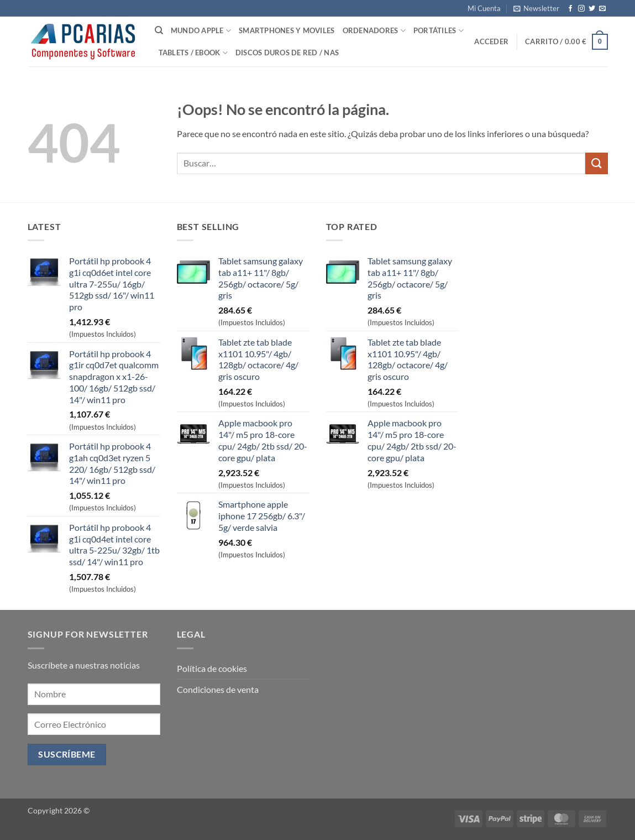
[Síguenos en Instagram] (581, 9)
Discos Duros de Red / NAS (287, 53)
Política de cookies (212, 668)
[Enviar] (596, 163)
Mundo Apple (201, 31)
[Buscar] (159, 30)
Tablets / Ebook (193, 53)
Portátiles (439, 31)
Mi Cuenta (484, 8)
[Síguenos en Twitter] (592, 9)
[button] (536, 8)
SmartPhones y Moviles (287, 30)
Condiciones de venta (218, 689)
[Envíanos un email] (602, 9)
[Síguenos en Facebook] (570, 9)
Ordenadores (374, 31)
